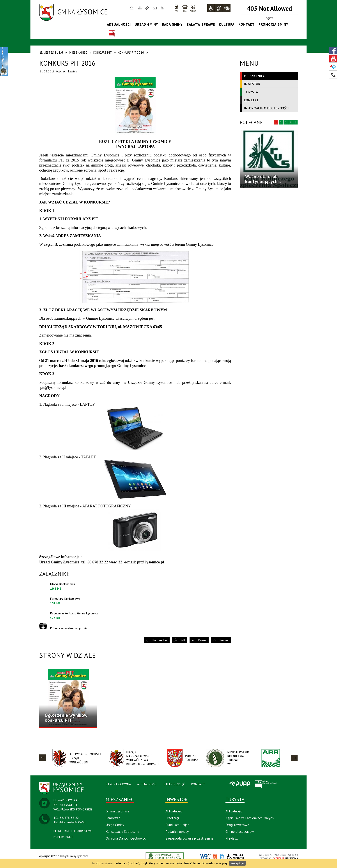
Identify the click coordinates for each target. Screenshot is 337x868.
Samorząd (113, 818)
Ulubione (148, 8)
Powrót (224, 640)
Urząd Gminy (146, 24)
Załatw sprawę (201, 24)
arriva (193, 8)
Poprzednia (160, 640)
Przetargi (172, 818)
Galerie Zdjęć (174, 784)
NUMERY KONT (63, 837)
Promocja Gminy (273, 24)
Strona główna (132, 8)
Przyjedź (232, 838)
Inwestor (252, 84)
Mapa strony (140, 8)
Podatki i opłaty (177, 831)
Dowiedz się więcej (214, 863)
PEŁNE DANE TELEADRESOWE (73, 831)
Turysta (251, 92)
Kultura (227, 24)
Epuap (240, 784)
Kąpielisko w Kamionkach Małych (250, 818)
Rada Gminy (172, 24)
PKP (176, 8)
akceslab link (165, 857)
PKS (185, 8)
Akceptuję (237, 863)
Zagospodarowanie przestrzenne (189, 838)
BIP (112, 34)
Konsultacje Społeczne (122, 831)
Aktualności (119, 24)
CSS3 (222, 857)
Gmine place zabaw (240, 831)
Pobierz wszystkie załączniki (69, 628)
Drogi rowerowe (237, 825)
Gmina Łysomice (117, 811)
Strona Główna (118, 784)
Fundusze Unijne (177, 825)
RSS (162, 8)
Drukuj (202, 640)
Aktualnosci (174, 811)
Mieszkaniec (254, 76)
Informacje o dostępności (266, 108)
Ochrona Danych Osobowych (127, 838)
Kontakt (155, 8)
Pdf (183, 640)
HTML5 (215, 857)
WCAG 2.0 (236, 857)
